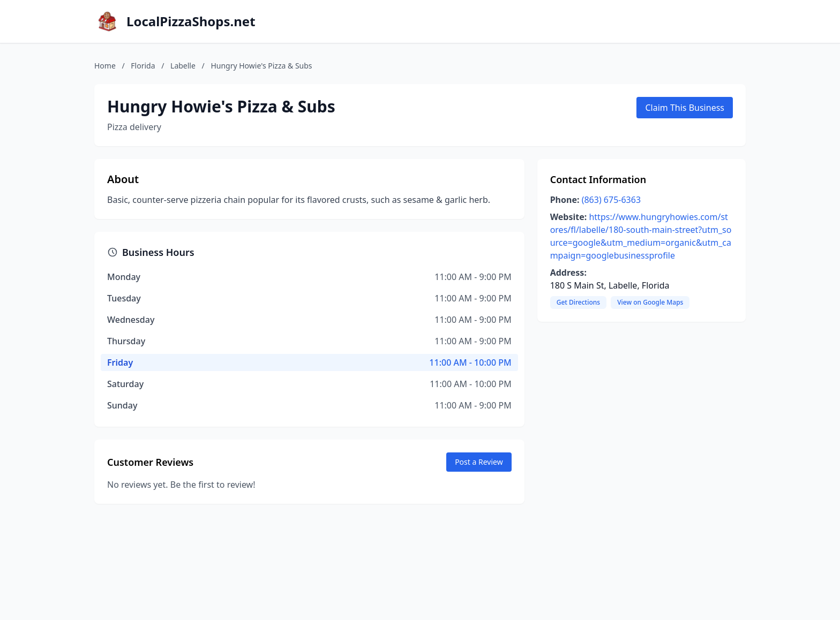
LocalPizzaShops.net (191, 21)
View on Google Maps (650, 302)
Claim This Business (685, 108)
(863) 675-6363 (611, 200)
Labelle (183, 66)
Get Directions (578, 302)
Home (105, 66)
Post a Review (479, 462)
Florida (143, 66)
